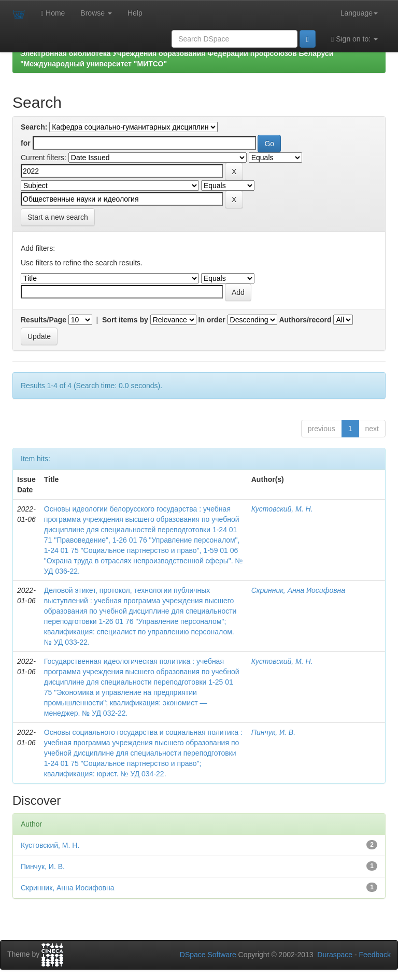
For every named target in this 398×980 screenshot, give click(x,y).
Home (53, 13)
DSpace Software (208, 955)
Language (359, 13)
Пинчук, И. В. (273, 732)
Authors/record (305, 320)
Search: (34, 127)
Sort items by (125, 320)
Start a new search (58, 217)
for (26, 143)
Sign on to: (354, 39)
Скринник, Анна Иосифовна (298, 590)
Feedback (375, 955)
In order (212, 320)
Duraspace (335, 955)
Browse (96, 13)
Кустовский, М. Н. (282, 509)
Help (135, 13)
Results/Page (44, 320)
